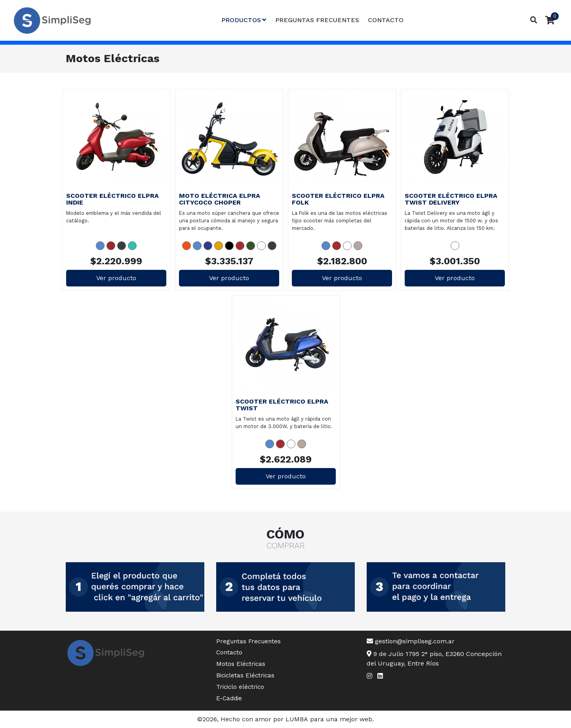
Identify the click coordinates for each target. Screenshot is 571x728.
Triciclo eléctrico (240, 687)
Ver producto (116, 278)
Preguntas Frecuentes (317, 20)
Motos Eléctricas (241, 664)
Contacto (386, 20)
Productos (244, 20)
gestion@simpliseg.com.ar (411, 641)
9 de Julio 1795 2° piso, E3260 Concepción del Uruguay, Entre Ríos (434, 659)
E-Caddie (229, 698)
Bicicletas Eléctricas (245, 675)
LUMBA (297, 719)
